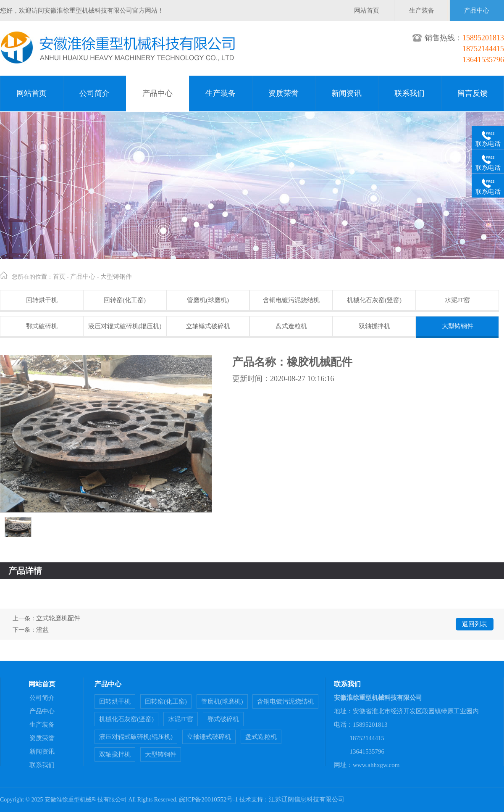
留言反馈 (472, 93)
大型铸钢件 (116, 277)
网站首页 (367, 11)
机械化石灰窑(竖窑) (374, 300)
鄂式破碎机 (42, 326)
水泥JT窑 (457, 300)
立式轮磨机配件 (58, 618)
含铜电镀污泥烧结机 (291, 300)
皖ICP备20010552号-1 (209, 799)
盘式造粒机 (291, 326)
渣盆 (42, 630)
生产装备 (422, 11)
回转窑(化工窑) (125, 300)
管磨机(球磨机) (208, 300)
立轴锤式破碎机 (208, 326)
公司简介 (94, 93)
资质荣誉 (283, 93)
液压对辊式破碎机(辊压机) (125, 326)
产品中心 (477, 11)
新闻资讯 (346, 93)
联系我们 (409, 93)
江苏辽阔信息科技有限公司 (307, 799)
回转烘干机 (42, 300)
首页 (59, 277)
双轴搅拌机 (374, 326)
